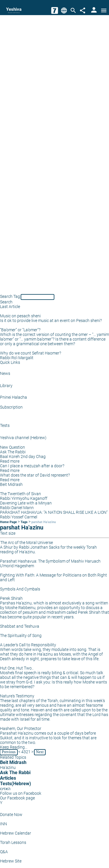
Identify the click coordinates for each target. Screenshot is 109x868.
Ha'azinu (8, 767)
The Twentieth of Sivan (20, 494)
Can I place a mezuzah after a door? (32, 466)
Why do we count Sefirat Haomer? (31, 353)
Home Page (8, 522)
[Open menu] (104, 10)
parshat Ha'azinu (44, 522)
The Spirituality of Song (21, 636)
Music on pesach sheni (20, 316)
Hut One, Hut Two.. (17, 668)
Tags (24, 522)
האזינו (5, 789)
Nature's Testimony (17, 696)
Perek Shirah (11, 598)
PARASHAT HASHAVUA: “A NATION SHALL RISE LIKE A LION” (54, 512)
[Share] (83, 10)
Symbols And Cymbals (20, 589)
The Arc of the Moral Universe (27, 543)
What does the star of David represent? (35, 475)
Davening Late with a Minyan (26, 503)
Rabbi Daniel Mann (17, 508)
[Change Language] (64, 10)
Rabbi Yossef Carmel (19, 517)
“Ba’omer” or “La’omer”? (20, 330)
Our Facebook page (17, 798)
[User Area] (94, 10)
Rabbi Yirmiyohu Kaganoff (24, 498)
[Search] (73, 10)
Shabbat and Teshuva (20, 626)
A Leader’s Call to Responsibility (28, 645)
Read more (10, 461)
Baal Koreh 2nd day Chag (23, 457)
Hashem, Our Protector (21, 729)
